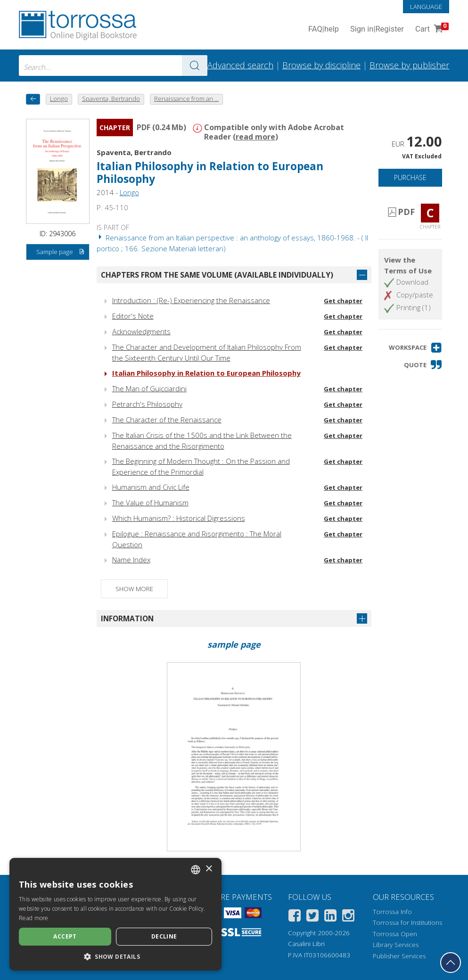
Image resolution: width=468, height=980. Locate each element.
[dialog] (115, 914)
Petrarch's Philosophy (147, 404)
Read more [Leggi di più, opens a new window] (34, 918)
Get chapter (343, 301)
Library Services (396, 945)
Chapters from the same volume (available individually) (217, 275)
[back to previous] (33, 99)
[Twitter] (312, 917)
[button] (415, 348)
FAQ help (324, 29)
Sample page (61, 252)
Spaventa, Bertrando (134, 152)
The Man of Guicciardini (149, 388)
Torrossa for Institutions (407, 922)
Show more (134, 589)
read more (255, 137)
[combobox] (113, 66)
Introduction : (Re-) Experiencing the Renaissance (191, 300)
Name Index (131, 560)
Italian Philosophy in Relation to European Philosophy (210, 173)
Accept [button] (65, 936)
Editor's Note (133, 316)
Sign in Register (377, 29)
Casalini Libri (306, 944)
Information (127, 618)
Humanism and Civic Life (151, 487)
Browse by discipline (321, 65)
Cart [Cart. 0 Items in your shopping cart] (431, 29)
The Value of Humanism (150, 502)
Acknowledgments (141, 331)
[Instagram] (348, 917)
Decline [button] (164, 936)
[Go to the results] (195, 66)
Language (426, 7)
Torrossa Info (392, 912)
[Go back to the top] (451, 963)
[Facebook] (295, 917)
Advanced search (240, 65)
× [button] (209, 869)
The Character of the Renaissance (167, 420)
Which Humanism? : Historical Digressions (179, 518)
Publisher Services (399, 956)
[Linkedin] (330, 917)
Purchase (410, 177)
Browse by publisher (409, 65)
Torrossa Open (395, 934)
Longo (129, 192)
